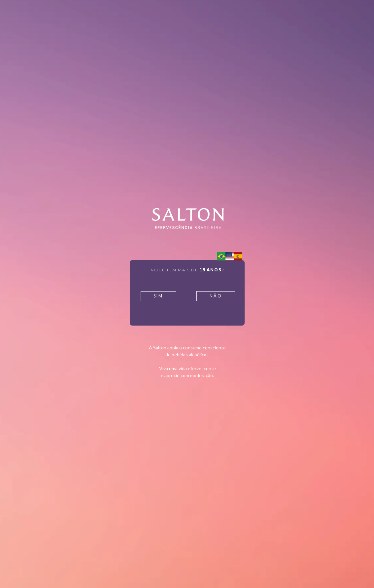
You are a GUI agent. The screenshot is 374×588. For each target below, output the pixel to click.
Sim (158, 296)
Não (216, 296)
